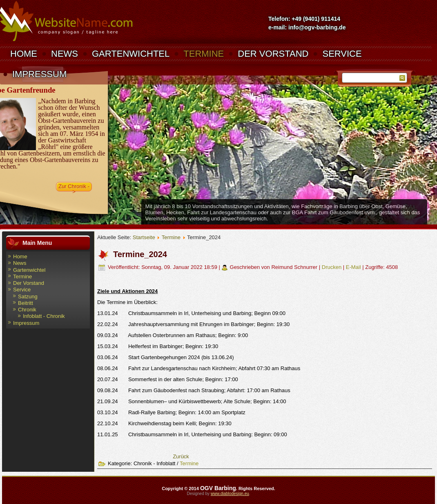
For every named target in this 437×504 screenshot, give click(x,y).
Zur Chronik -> (74, 187)
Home (24, 54)
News (65, 54)
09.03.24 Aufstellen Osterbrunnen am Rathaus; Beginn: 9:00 (173, 335)
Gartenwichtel (131, 54)
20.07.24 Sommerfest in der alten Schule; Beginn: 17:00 (168, 379)
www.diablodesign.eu (230, 494)
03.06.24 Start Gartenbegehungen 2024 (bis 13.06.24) (166, 357)
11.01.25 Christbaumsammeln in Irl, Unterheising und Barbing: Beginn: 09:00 (192, 434)
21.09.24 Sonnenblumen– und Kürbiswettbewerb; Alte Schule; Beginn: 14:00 (192, 401)
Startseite (144, 237)
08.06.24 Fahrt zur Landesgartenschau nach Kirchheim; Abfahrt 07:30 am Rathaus (199, 368)
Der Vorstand (273, 54)
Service (342, 54)
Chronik (27, 310)
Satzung (28, 296)
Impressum (39, 74)
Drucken (332, 267)
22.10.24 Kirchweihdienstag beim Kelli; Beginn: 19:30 (164, 423)
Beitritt (26, 303)
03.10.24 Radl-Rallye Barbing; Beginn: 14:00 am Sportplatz (171, 412)
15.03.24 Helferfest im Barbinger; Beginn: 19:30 (158, 346)
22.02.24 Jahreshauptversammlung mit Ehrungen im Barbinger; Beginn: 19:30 (193, 324)
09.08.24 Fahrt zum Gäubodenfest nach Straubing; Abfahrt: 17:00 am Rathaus (194, 390)
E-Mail (354, 267)
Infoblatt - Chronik (44, 316)
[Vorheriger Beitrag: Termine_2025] (181, 456)
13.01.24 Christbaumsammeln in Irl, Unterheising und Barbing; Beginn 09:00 (191, 313)
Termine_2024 (140, 254)
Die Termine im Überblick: (127, 302)
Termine (204, 54)
